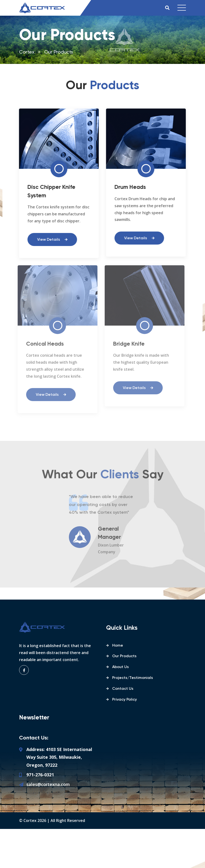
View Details (51, 240)
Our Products (124, 656)
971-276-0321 (40, 775)
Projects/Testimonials (133, 678)
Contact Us (123, 689)
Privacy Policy (124, 700)
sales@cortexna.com (48, 784)
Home (118, 646)
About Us (121, 667)
